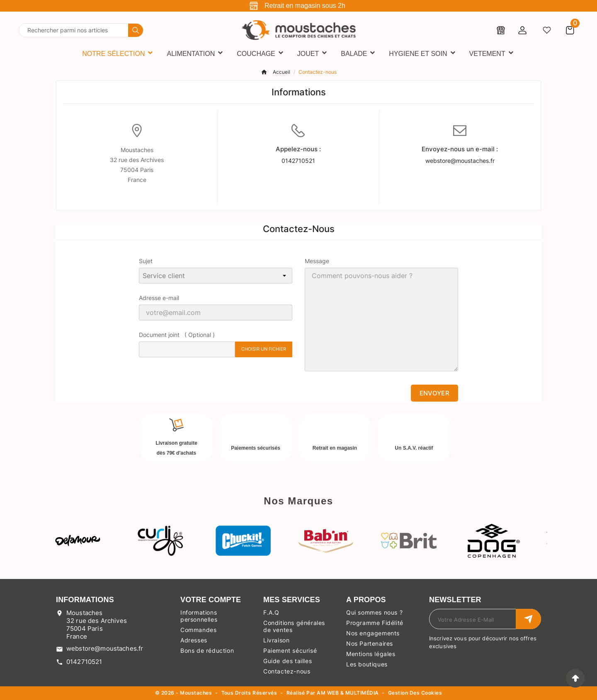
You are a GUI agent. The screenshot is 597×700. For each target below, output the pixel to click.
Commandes (198, 630)
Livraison (276, 640)
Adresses (194, 640)
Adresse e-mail (159, 298)
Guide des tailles (288, 661)
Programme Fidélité (375, 623)
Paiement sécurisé (290, 650)
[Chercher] (74, 30)
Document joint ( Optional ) (177, 335)
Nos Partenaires (370, 643)
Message (317, 261)
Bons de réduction (207, 650)
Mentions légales (371, 654)
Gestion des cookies (415, 693)
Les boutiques (367, 664)
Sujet (146, 261)
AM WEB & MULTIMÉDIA (348, 693)
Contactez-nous (287, 671)
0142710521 (298, 161)
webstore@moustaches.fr (460, 161)
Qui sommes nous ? (374, 612)
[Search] (136, 30)
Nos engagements (373, 633)
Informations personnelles (199, 616)
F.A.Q (271, 612)
